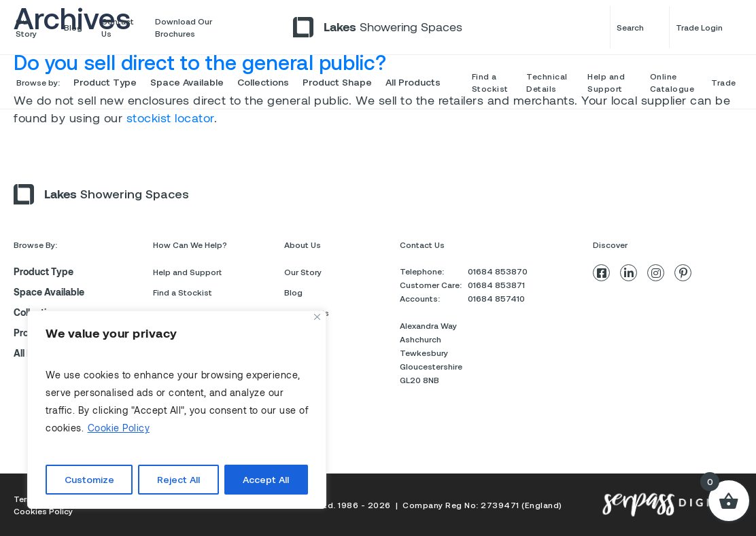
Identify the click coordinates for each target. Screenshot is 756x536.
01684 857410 (496, 298)
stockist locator (170, 118)
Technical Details (547, 82)
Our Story (26, 27)
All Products (413, 82)
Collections (263, 82)
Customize (89, 479)
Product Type (105, 82)
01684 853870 (498, 271)
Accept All (266, 479)
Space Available (187, 82)
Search (639, 28)
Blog (73, 27)
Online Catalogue (672, 82)
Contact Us (118, 27)
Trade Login (708, 28)
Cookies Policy (43, 511)
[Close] (317, 317)
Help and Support (606, 82)
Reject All (178, 479)
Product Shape (337, 82)
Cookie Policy (119, 428)
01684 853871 (496, 285)
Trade (724, 82)
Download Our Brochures (184, 27)
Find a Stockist (490, 82)
